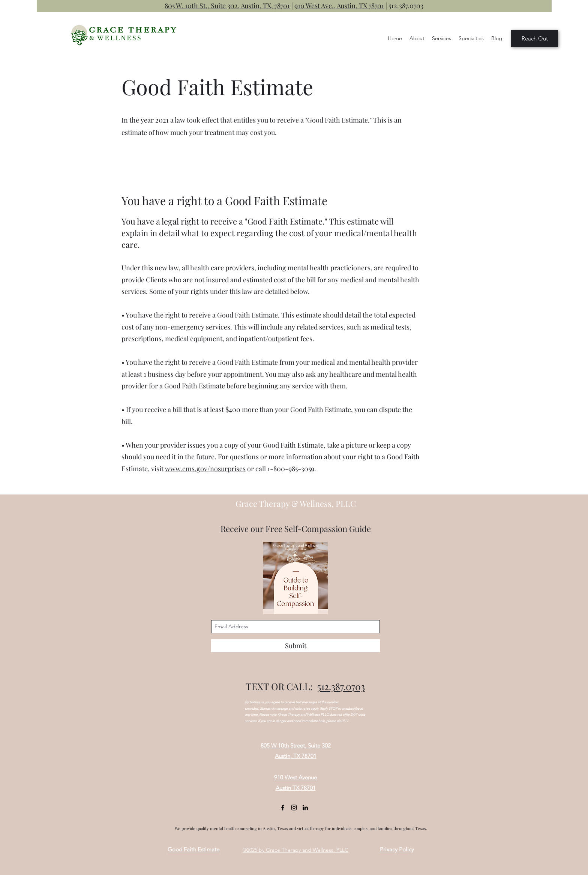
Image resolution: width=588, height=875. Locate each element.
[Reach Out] (535, 38)
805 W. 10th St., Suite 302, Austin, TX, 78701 (227, 6)
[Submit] (295, 646)
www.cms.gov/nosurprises (205, 469)
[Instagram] (294, 808)
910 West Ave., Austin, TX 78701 (339, 6)
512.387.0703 (406, 6)
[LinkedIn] (305, 808)
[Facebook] (283, 808)
